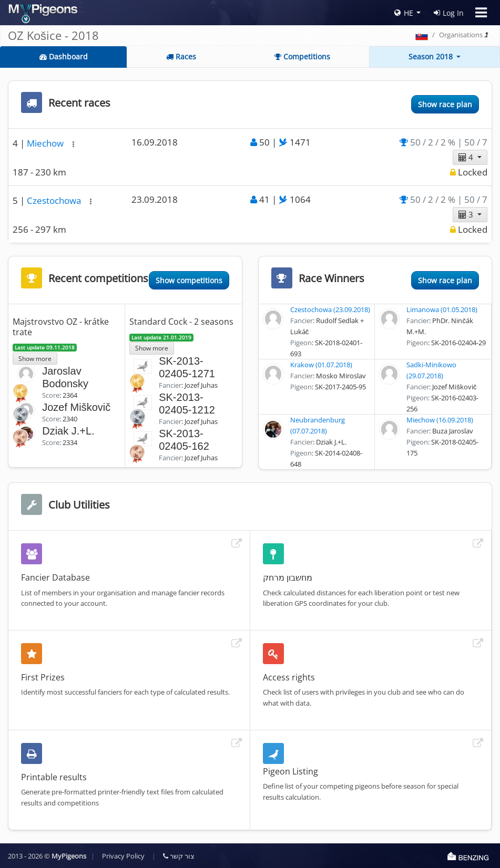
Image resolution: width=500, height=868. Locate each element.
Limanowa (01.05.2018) (442, 309)
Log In (449, 13)
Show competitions (189, 280)
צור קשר (179, 856)
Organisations (461, 35)
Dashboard (64, 56)
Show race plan (445, 104)
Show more (35, 358)
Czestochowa (55, 200)
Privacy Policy (123, 856)
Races (181, 56)
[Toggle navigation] (481, 13)
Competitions (302, 56)
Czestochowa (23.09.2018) (330, 309)
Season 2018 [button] (432, 56)
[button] (73, 144)
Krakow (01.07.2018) (321, 365)
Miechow (46, 143)
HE (404, 13)
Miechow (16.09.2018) (440, 420)
